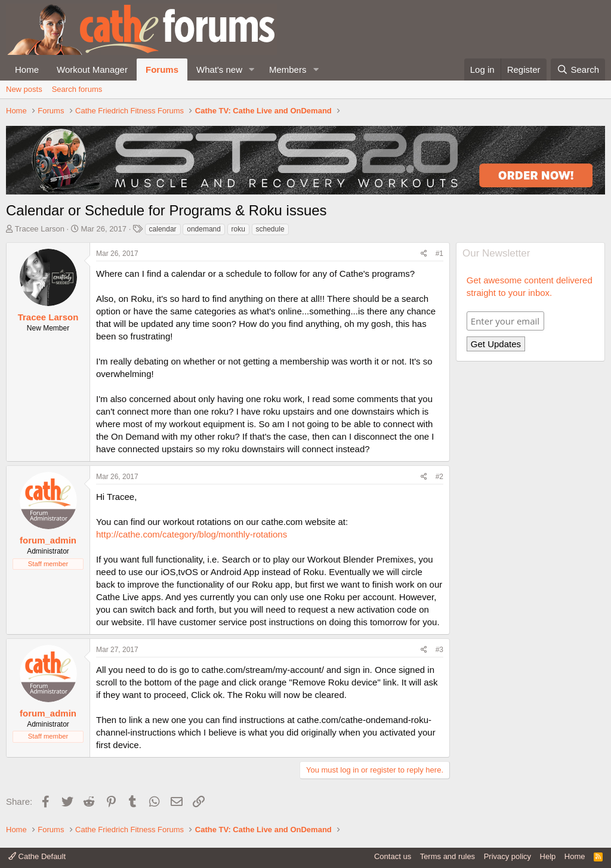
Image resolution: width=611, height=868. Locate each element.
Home (27, 69)
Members (288, 69)
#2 (439, 477)
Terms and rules (448, 856)
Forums (162, 69)
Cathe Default (37, 856)
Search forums (77, 89)
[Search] (578, 69)
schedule (270, 229)
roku (238, 229)
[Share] (424, 254)
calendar (163, 229)
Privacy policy (507, 856)
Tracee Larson (40, 229)
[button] (252, 69)
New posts (24, 89)
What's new (219, 69)
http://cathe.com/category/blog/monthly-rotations (192, 534)
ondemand (204, 229)
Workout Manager (92, 69)
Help (548, 856)
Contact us (393, 856)
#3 (439, 650)
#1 (439, 254)
